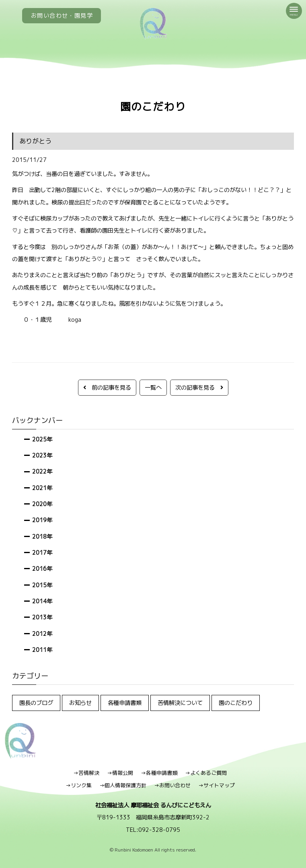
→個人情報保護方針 (123, 785)
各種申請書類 (125, 703)
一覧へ (153, 387)
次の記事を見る (199, 387)
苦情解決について (180, 703)
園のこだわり (236, 703)
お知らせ (80, 703)
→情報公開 (120, 773)
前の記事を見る (107, 387)
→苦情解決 (86, 773)
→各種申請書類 (159, 773)
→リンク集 (79, 785)
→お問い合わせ (172, 785)
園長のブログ (36, 703)
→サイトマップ (217, 785)
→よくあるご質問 (206, 773)
